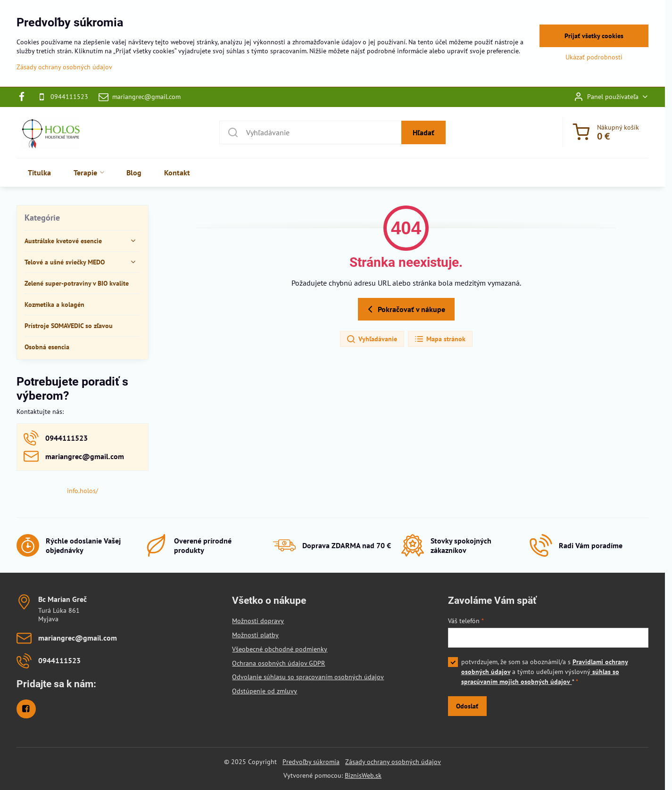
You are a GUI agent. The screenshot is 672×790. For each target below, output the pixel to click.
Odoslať (467, 706)
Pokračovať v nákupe (405, 309)
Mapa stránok (440, 339)
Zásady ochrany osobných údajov (393, 762)
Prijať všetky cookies (594, 36)
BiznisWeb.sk (363, 775)
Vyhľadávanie (372, 339)
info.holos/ (83, 491)
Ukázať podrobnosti (594, 57)
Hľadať (423, 132)
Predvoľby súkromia (311, 762)
